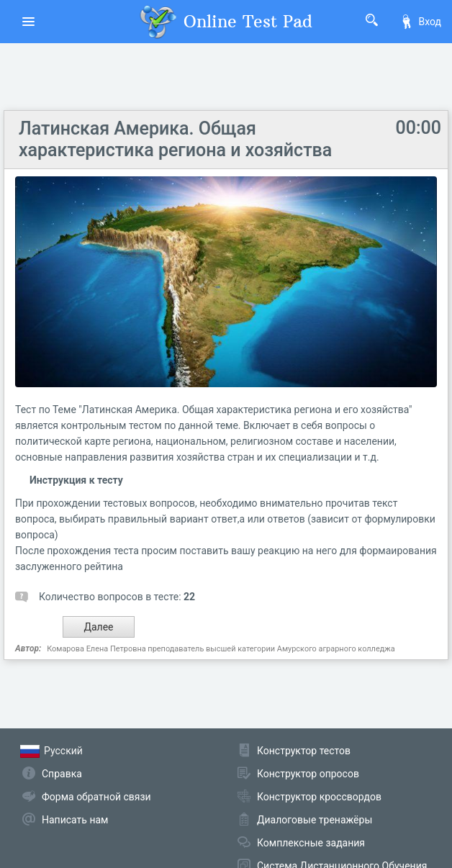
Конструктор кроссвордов (319, 797)
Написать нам (75, 820)
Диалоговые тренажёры (315, 820)
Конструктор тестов (304, 751)
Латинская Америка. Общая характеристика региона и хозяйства (175, 139)
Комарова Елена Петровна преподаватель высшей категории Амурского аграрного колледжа (221, 649)
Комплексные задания (311, 843)
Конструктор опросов (308, 774)
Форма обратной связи (96, 797)
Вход (420, 22)
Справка (62, 774)
